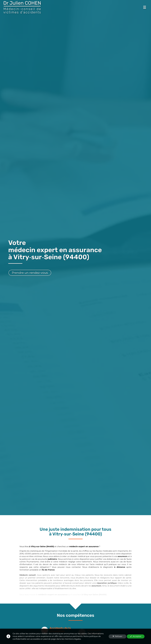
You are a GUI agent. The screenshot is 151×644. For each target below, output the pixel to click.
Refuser (117, 636)
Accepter (136, 636)
